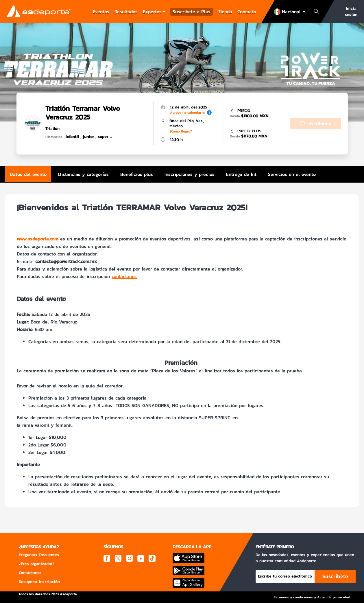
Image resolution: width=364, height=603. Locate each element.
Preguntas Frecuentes (39, 555)
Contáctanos (30, 573)
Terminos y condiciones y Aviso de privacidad (312, 597)
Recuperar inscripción (39, 582)
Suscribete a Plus (192, 12)
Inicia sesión (351, 12)
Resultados (126, 12)
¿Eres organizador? (37, 564)
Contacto (247, 12)
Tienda (225, 12)
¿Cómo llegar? (181, 131)
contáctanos (124, 276)
